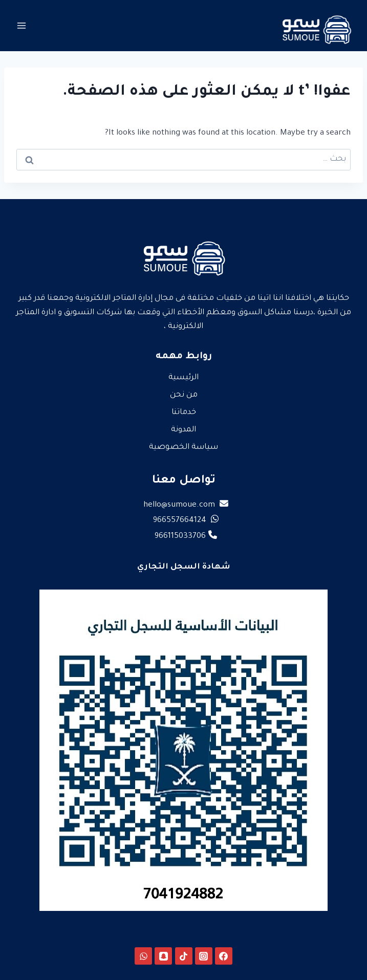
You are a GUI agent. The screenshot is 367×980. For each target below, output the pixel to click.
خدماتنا (184, 413)
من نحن (184, 395)
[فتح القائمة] (22, 25)
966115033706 (186, 537)
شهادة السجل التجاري (184, 567)
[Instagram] (204, 956)
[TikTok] (184, 956)
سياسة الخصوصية (183, 448)
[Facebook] (224, 956)
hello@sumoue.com (186, 505)
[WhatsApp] (143, 956)
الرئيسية (183, 378)
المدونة (183, 430)
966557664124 (186, 521)
